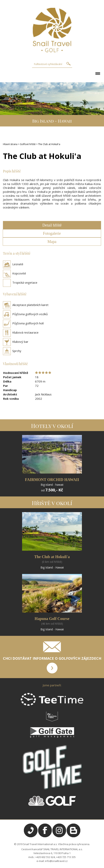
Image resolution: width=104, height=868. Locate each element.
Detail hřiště (52, 225)
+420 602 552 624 (45, 857)
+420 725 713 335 (66, 857)
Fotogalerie (52, 233)
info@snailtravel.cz (56, 861)
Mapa (52, 242)
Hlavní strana (10, 144)
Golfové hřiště (28, 144)
